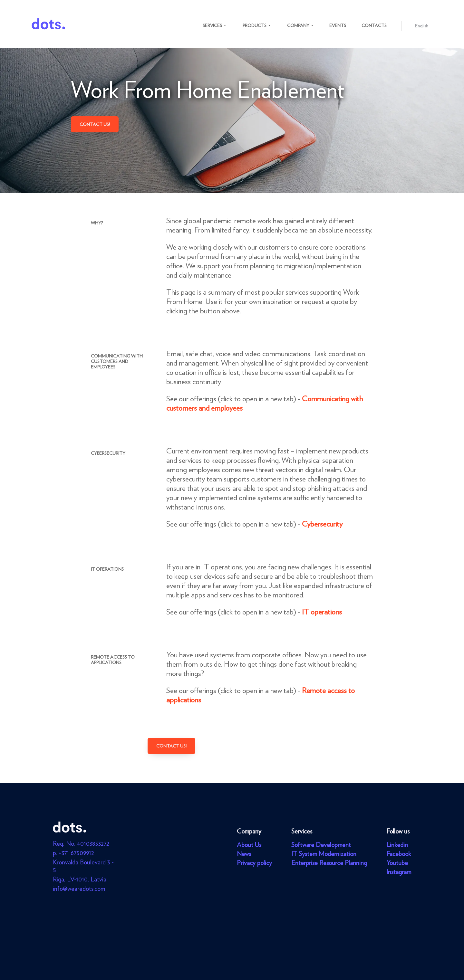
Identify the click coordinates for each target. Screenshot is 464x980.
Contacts (374, 25)
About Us (249, 845)
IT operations (322, 612)
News (244, 854)
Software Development (321, 845)
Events (338, 25)
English (422, 26)
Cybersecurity (322, 524)
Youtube (397, 863)
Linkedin (397, 845)
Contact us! (95, 124)
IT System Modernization (324, 854)
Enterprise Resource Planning (329, 863)
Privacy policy (254, 863)
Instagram (399, 872)
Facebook (399, 854)
